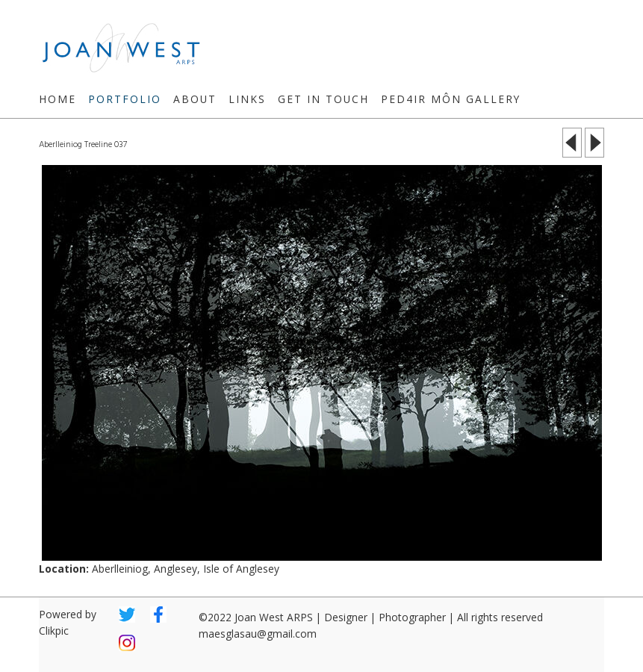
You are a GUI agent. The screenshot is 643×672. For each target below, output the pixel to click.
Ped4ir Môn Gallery (451, 99)
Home (58, 99)
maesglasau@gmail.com (258, 634)
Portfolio (125, 99)
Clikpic (54, 631)
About (195, 99)
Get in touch (323, 99)
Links (247, 99)
